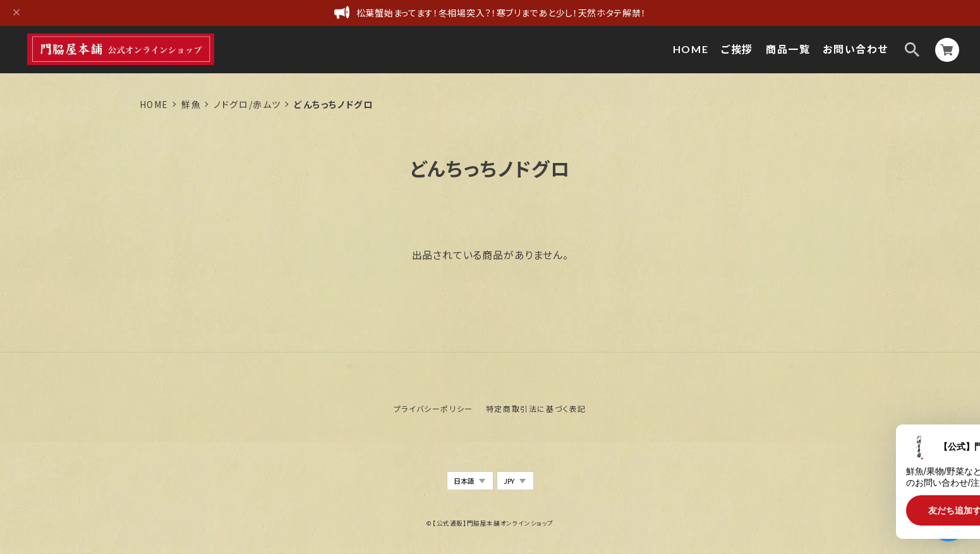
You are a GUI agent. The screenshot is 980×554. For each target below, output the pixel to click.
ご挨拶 (737, 49)
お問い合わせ (856, 49)
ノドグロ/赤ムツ (247, 104)
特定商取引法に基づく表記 (536, 408)
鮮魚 (191, 104)
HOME (691, 49)
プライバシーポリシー (433, 408)
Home (154, 104)
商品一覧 (788, 49)
